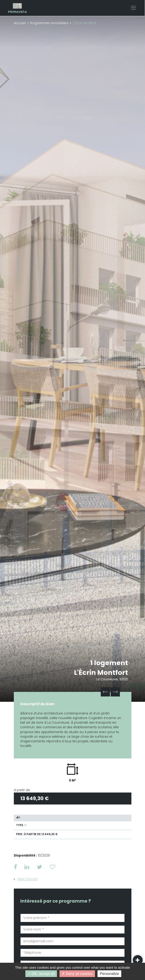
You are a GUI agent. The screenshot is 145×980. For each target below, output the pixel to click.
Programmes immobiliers (49, 23)
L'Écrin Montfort (101, 673)
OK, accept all (41, 974)
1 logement (109, 663)
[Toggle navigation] (133, 8)
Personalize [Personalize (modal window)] (109, 974)
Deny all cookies (77, 974)
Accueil (20, 23)
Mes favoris (28, 879)
